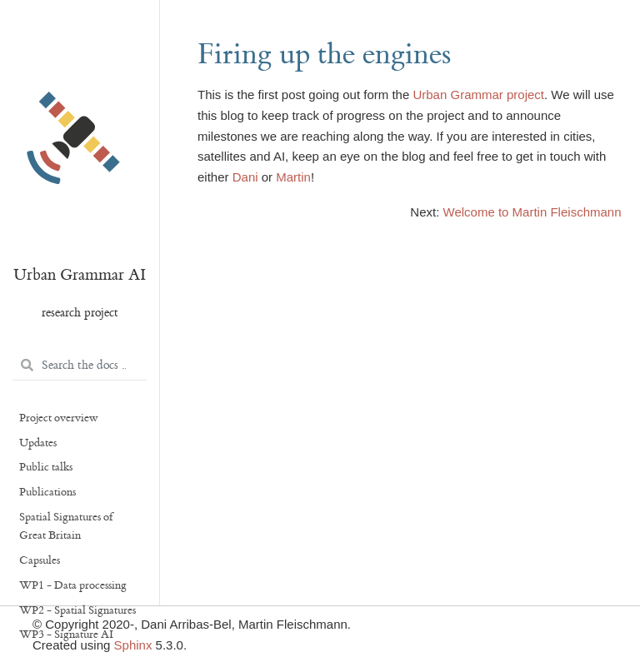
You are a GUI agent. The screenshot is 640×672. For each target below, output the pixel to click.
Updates (38, 443)
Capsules (40, 560)
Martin (293, 177)
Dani (245, 177)
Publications (47, 492)
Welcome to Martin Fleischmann (532, 212)
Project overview (59, 418)
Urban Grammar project (478, 95)
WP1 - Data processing (73, 585)
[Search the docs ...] (80, 366)
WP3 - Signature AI (66, 635)
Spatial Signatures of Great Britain (66, 526)
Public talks (46, 467)
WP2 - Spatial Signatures (77, 610)
